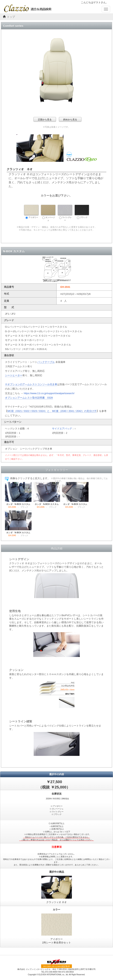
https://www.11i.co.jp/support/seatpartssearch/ (49, 393)
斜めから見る (70, 119)
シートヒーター (14, 375)
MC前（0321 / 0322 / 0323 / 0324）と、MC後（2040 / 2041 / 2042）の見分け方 (52, 411)
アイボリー (31, 212)
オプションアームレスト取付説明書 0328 (29, 398)
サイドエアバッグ (62, 429)
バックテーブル (46, 362)
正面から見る (45, 119)
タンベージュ (48, 213)
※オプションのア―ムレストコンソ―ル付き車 (31, 384)
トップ (11, 17)
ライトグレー (65, 213)
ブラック (82, 212)
